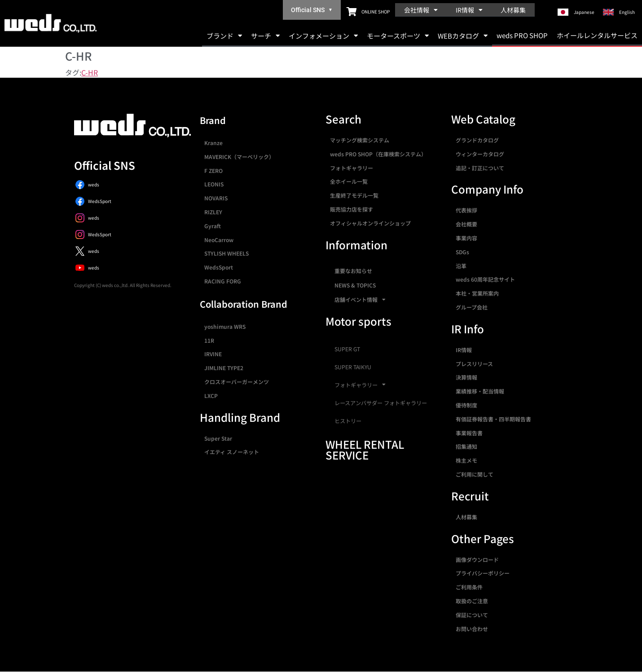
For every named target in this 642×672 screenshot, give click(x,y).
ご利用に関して (475, 474)
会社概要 (466, 224)
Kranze (213, 143)
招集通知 (466, 446)
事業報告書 (469, 433)
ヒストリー (348, 421)
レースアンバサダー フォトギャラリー (381, 403)
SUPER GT (347, 349)
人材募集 (513, 10)
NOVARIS (216, 198)
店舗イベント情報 (360, 300)
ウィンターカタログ (480, 154)
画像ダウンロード (477, 559)
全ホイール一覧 (349, 181)
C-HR (90, 72)
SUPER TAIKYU (353, 367)
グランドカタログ (477, 140)
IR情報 (469, 10)
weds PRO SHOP (522, 35)
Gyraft (213, 226)
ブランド (224, 36)
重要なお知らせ (353, 271)
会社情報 (421, 10)
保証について (472, 615)
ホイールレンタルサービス (597, 35)
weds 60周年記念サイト (485, 279)
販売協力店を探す (352, 209)
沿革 (461, 266)
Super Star (218, 438)
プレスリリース (474, 364)
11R (209, 340)
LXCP (211, 396)
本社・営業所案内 (477, 293)
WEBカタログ (463, 36)
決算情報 (466, 377)
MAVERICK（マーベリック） (239, 157)
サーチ (265, 36)
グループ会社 (472, 307)
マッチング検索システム (360, 140)
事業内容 (466, 238)
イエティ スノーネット (232, 452)
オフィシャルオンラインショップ (370, 223)
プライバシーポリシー (483, 573)
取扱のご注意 (472, 601)
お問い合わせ (472, 629)
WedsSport (219, 267)
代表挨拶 (466, 210)
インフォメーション (323, 36)
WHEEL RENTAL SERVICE (365, 449)
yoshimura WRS (225, 326)
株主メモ (466, 460)
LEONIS (214, 184)
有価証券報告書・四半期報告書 (493, 419)
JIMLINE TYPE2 (224, 368)
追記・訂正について (480, 168)
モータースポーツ (398, 36)
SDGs (462, 252)
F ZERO (213, 170)
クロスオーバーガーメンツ (237, 382)
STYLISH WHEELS (226, 253)
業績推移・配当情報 (480, 391)
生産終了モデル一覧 (354, 195)
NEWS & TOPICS (355, 285)
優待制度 (466, 405)
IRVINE (213, 354)
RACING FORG (223, 281)
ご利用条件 (469, 587)
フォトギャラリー (352, 168)
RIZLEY (213, 212)
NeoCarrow (219, 240)
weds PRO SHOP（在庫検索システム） (378, 154)
